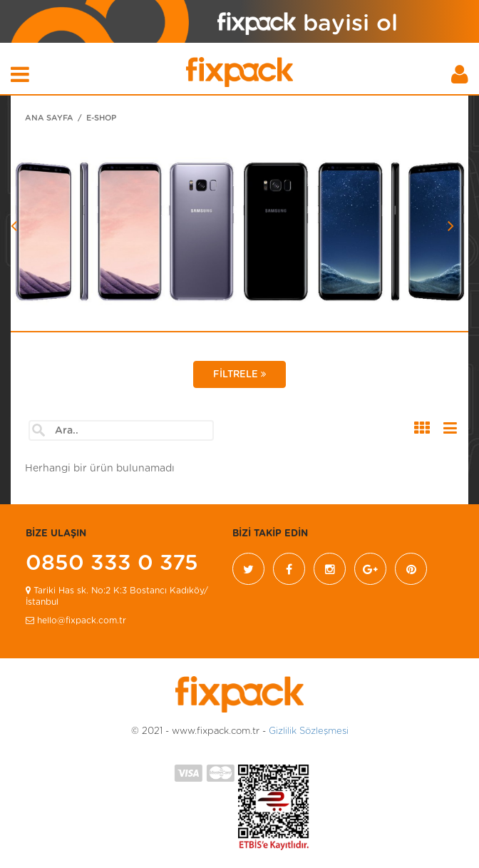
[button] (45, 261)
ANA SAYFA (49, 118)
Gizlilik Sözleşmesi (309, 731)
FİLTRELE (239, 374)
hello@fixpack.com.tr (76, 621)
